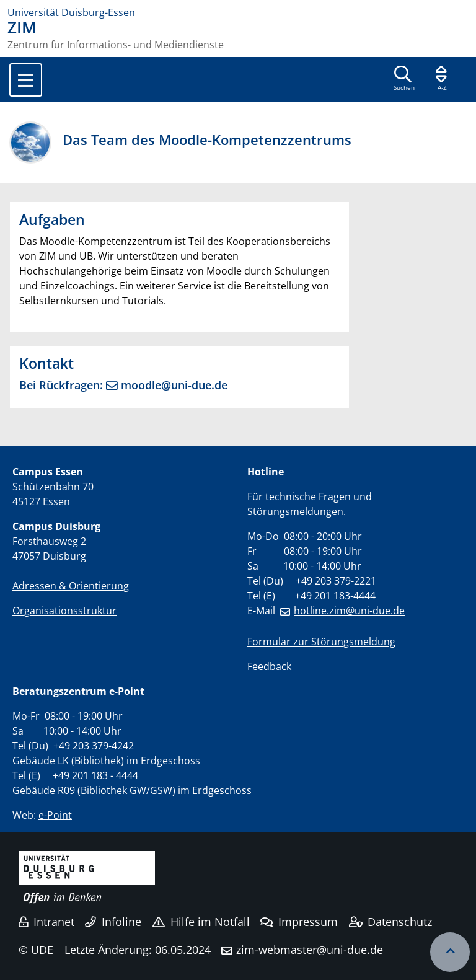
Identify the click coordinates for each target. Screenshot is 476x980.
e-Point (55, 815)
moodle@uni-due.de (174, 385)
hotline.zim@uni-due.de (349, 611)
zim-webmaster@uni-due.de (310, 950)
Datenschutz (391, 922)
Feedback (269, 666)
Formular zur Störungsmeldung (321, 642)
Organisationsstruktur (64, 611)
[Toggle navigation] (26, 80)
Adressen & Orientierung (71, 586)
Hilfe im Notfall (201, 922)
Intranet (46, 922)
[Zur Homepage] (238, 12)
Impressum (299, 922)
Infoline (113, 922)
